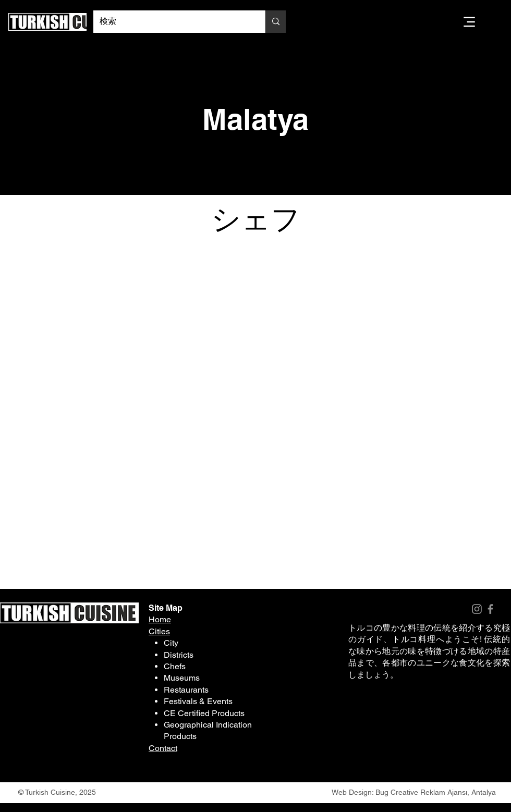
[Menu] (469, 22)
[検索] (172, 22)
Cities (159, 631)
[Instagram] (477, 609)
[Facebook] (490, 609)
